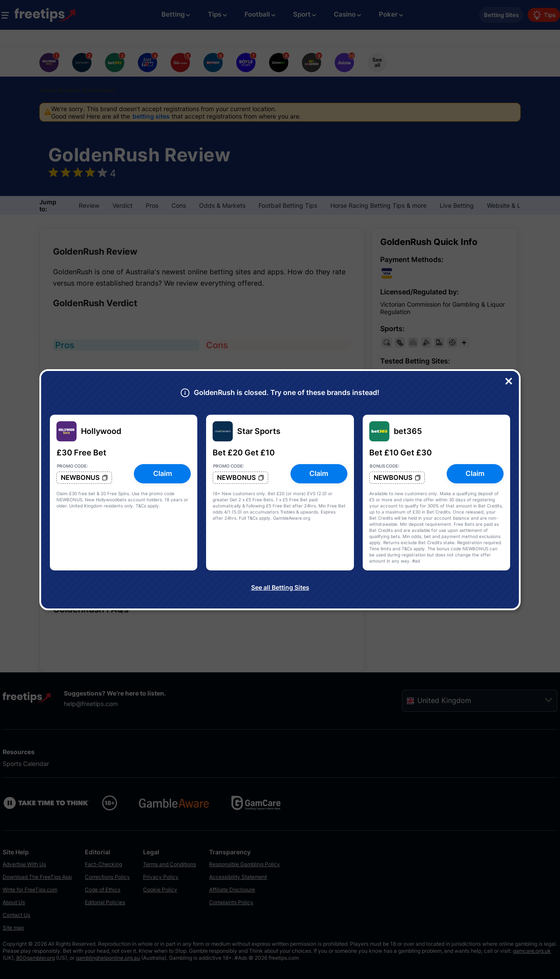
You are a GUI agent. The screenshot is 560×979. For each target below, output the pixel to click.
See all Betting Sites (280, 587)
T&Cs (141, 506)
